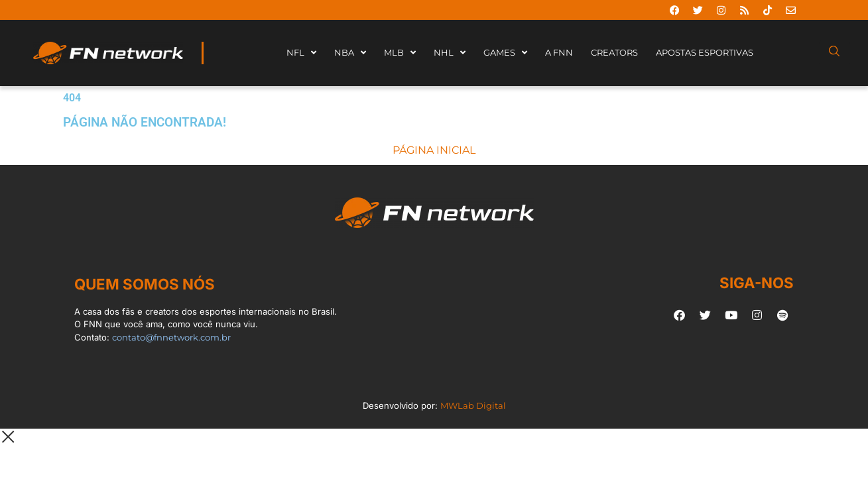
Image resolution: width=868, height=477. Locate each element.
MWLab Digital (473, 405)
